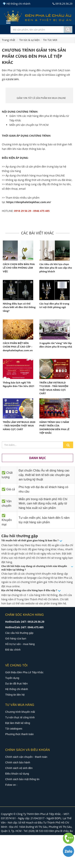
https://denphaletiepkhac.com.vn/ (29, 235)
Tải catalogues (14, 762)
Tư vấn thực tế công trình (20, 750)
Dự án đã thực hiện (16, 716)
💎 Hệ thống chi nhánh (17, 4)
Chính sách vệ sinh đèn (19, 801)
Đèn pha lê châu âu (61, 864)
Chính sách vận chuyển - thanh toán (26, 790)
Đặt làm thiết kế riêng (18, 756)
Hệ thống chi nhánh (17, 722)
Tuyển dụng (12, 711)
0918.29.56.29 (63, 4)
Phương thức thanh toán (19, 767)
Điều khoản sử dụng (17, 807)
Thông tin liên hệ (15, 728)
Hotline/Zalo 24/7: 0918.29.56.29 (25, 655)
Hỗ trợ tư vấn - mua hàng (20, 677)
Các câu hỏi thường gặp (19, 666)
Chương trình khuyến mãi (20, 745)
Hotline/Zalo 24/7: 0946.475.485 (24, 660)
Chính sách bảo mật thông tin (22, 812)
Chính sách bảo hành (18, 795)
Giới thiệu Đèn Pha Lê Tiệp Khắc (24, 705)
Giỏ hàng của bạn (16, 671)
